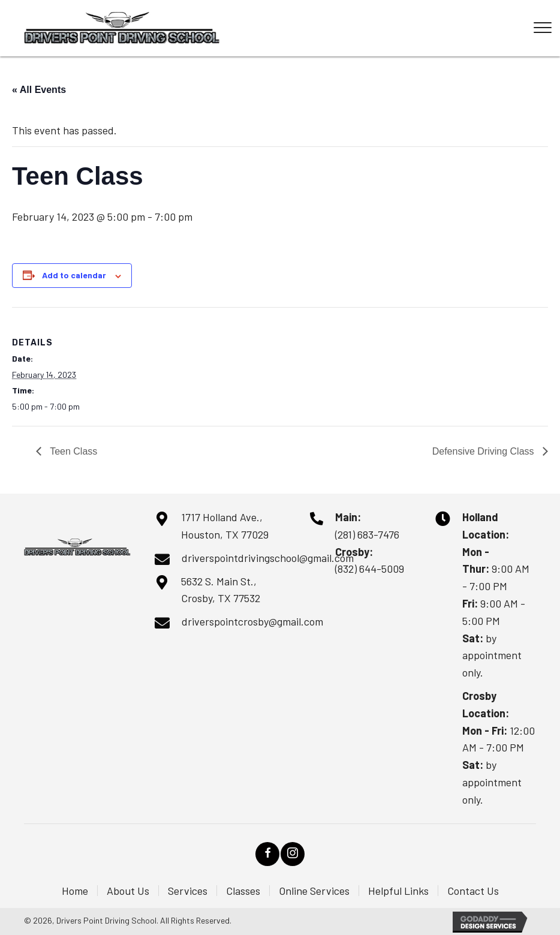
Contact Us (473, 891)
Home (75, 891)
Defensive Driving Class (484, 451)
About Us (128, 891)
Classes (243, 891)
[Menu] (543, 28)
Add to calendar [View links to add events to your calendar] (74, 275)
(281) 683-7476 (367, 534)
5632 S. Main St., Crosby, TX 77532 (221, 590)
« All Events (39, 90)
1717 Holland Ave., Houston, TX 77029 (225, 526)
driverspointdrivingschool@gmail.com (268, 558)
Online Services (314, 891)
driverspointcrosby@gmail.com (252, 621)
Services (188, 891)
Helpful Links (398, 891)
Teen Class (72, 451)
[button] (267, 854)
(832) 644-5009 (370, 569)
